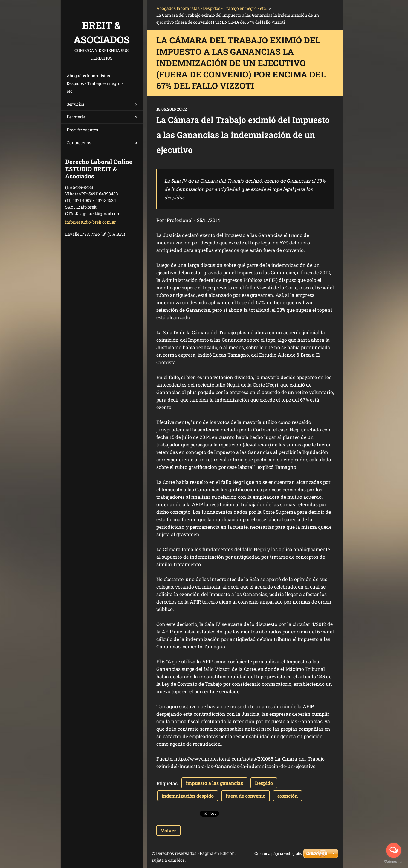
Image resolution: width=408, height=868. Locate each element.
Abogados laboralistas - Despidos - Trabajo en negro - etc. (95, 83)
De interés (76, 117)
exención (288, 796)
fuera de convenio (246, 796)
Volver (168, 830)
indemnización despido (188, 796)
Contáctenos (79, 143)
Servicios (75, 104)
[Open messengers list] (394, 850)
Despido (264, 783)
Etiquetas (167, 783)
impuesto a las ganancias (214, 783)
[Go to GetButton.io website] (394, 862)
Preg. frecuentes (82, 130)
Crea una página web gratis (278, 853)
